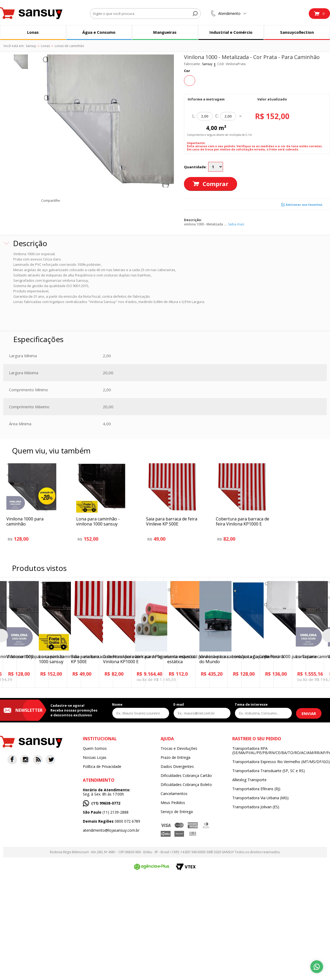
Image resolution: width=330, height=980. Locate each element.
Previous (4, 636)
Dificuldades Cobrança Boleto (186, 785)
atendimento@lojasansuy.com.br (111, 830)
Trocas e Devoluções (179, 748)
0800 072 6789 (112, 821)
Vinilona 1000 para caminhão (25, 521)
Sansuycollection (297, 32)
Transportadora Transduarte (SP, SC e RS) (269, 771)
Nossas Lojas (95, 758)
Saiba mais (236, 224)
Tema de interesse (251, 704)
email (103, 201)
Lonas (33, 32)
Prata (190, 81)
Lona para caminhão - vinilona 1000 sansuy (98, 521)
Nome (117, 704)
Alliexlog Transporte (249, 780)
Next (326, 636)
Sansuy (207, 64)
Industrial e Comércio (231, 32)
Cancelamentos (174, 794)
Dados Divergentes (177, 767)
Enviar (309, 713)
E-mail (179, 704)
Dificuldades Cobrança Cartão (186, 776)
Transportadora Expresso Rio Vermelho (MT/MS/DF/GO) (281, 762)
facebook (67, 201)
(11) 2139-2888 (106, 812)
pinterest (91, 201)
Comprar (215, 184)
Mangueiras (165, 32)
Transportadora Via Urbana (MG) (260, 798)
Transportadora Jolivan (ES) (256, 807)
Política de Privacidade (102, 767)
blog (115, 201)
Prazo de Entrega (175, 758)
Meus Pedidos (173, 803)
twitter (79, 201)
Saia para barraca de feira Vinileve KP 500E (172, 521)
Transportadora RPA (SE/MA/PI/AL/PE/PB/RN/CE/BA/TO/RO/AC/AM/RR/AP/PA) (281, 751)
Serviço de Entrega (177, 812)
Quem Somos (95, 748)
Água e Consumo (99, 32)
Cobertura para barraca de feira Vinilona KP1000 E (243, 521)
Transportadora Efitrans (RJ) (256, 789)
